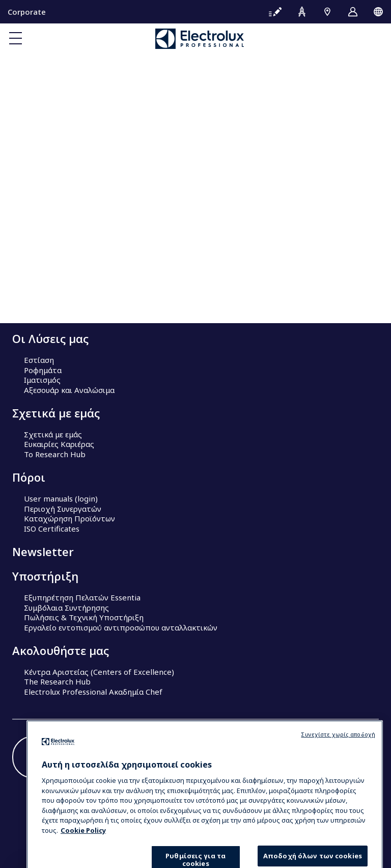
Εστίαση (39, 360)
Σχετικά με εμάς (53, 434)
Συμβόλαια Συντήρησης (66, 608)
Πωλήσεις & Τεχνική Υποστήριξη (84, 617)
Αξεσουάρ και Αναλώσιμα (69, 390)
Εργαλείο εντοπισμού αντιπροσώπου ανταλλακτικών (121, 627)
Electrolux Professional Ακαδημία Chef (93, 692)
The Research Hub (57, 681)
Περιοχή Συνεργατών (63, 509)
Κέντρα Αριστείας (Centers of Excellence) (99, 672)
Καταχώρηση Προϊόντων (69, 518)
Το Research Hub (55, 454)
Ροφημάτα (43, 370)
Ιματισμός (42, 380)
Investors (41, 290)
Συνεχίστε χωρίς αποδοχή (338, 762)
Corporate (27, 12)
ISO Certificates (52, 529)
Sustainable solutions (62, 300)
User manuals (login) (61, 498)
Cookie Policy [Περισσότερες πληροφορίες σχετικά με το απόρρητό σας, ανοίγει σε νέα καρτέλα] (83, 858)
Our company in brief (63, 280)
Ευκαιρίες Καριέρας (59, 444)
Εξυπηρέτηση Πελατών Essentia (82, 597)
